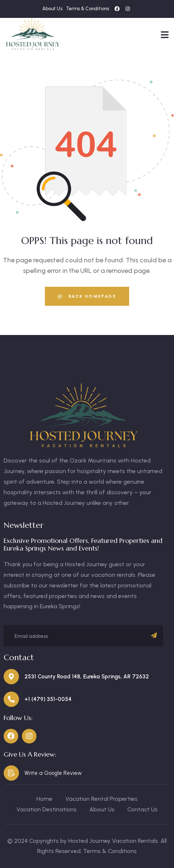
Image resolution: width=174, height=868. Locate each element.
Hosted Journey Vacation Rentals (113, 841)
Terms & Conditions (110, 851)
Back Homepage (87, 296)
